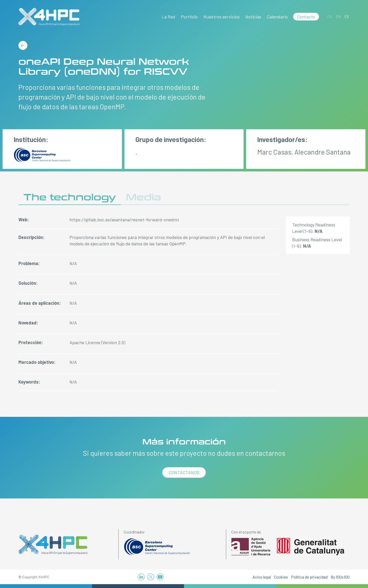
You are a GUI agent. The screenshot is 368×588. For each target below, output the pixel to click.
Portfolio (189, 17)
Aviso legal (262, 577)
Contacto (306, 17)
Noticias (253, 17)
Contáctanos (184, 472)
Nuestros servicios (222, 17)
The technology (70, 197)
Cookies (281, 577)
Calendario (277, 17)
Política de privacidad (309, 577)
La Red (169, 17)
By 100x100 (340, 577)
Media (143, 197)
